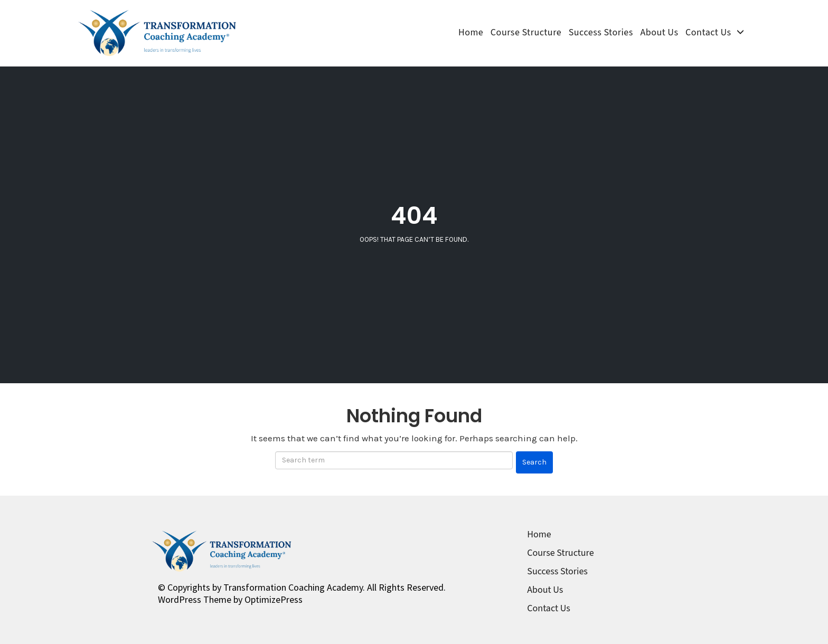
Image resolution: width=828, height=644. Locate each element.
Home (471, 33)
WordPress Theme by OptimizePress (230, 599)
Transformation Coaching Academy (293, 587)
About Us (659, 33)
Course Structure (526, 33)
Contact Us (708, 33)
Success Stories (601, 33)
